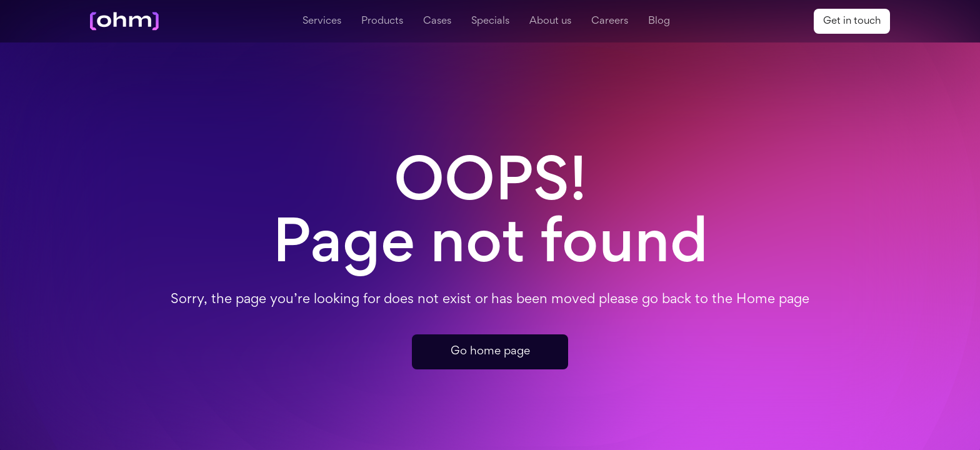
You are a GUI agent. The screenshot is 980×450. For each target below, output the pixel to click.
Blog (659, 22)
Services (322, 22)
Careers (610, 22)
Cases (437, 22)
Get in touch (852, 22)
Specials (490, 22)
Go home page (490, 352)
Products (382, 22)
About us (550, 22)
